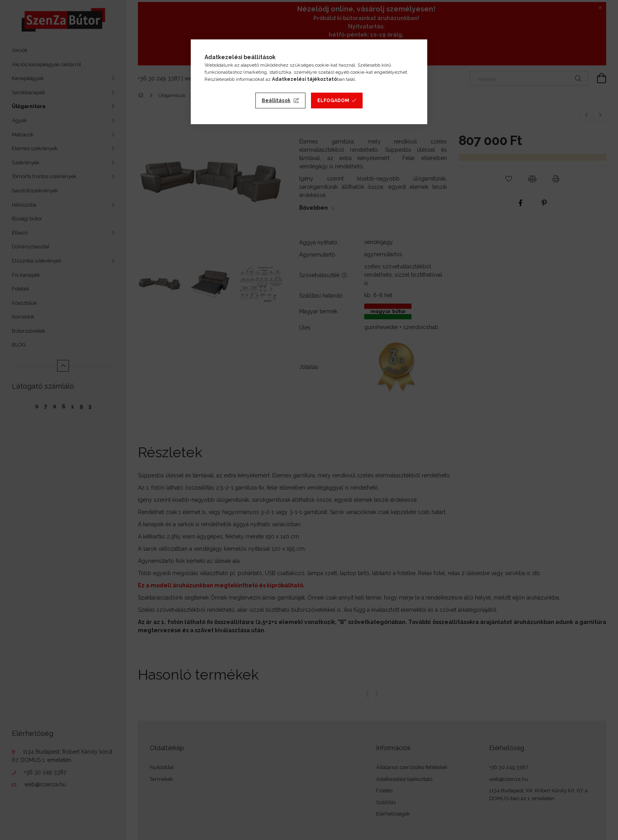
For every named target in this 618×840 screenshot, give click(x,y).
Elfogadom (333, 101)
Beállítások (276, 101)
